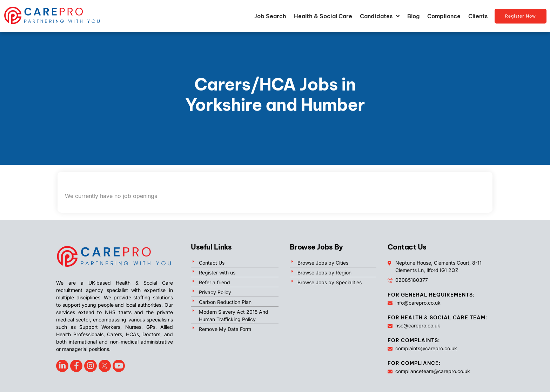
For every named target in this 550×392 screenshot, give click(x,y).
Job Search (270, 16)
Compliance (444, 16)
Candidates (380, 16)
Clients (478, 16)
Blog (413, 16)
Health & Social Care (323, 16)
